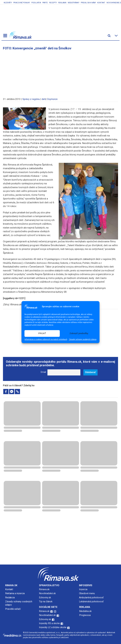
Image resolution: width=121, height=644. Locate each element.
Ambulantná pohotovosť (92, 598)
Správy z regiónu (31, 99)
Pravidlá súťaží (13, 609)
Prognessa (85, 615)
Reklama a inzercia (15, 593)
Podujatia (36, 3)
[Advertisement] (60, 72)
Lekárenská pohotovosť (92, 602)
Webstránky (74, 3)
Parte (45, 3)
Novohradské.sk (47, 593)
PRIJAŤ (42, 333)
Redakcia (10, 598)
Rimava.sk (44, 589)
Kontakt (101, 3)
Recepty (53, 3)
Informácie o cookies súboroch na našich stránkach (46, 339)
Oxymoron (52, 99)
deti (44, 99)
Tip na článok (46, 602)
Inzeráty (8, 3)
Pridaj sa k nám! (88, 3)
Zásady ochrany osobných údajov (83, 339)
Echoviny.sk (45, 598)
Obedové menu (87, 593)
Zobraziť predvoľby (79, 333)
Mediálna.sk (85, 611)
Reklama (62, 3)
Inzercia (83, 589)
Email (43, 372)
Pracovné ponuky (22, 3)
